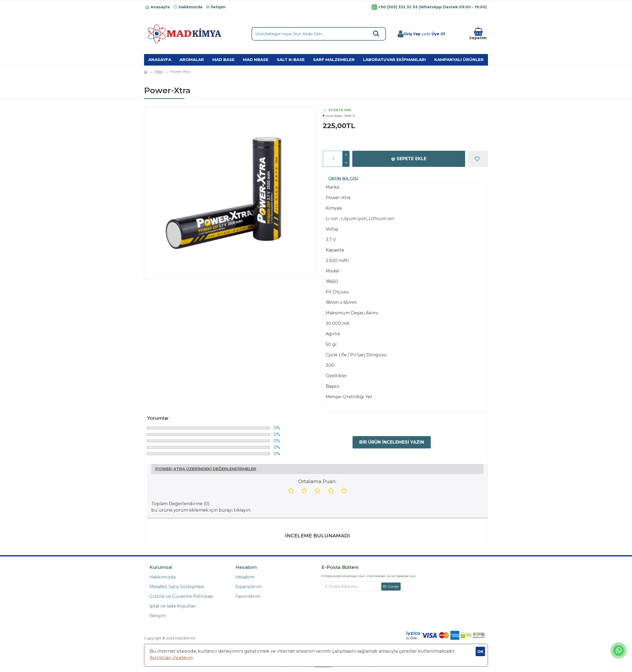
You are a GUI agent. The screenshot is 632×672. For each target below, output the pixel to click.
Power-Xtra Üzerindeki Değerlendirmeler (206, 469)
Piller (159, 71)
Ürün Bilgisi (343, 179)
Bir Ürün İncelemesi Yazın (392, 442)
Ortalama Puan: (317, 481)
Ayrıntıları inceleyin (171, 658)
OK (480, 651)
